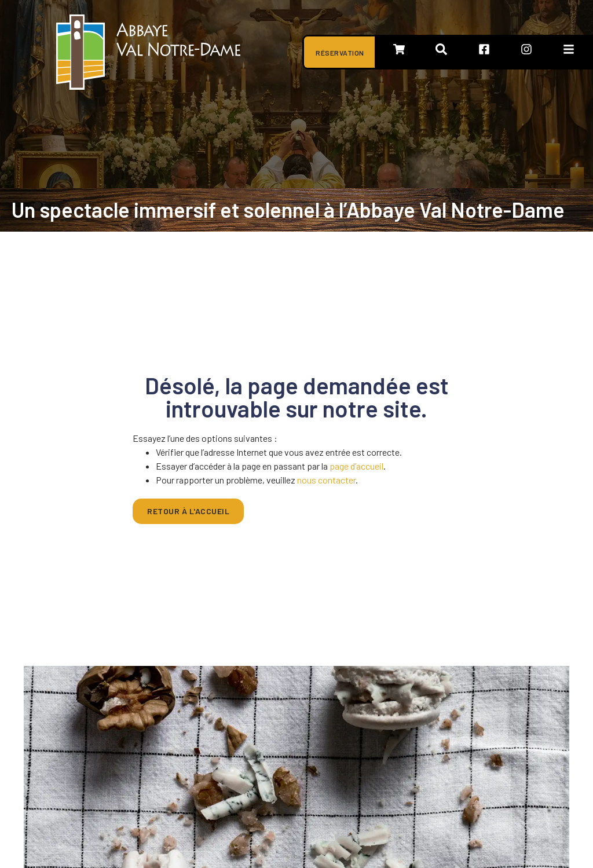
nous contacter (326, 480)
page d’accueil (356, 466)
